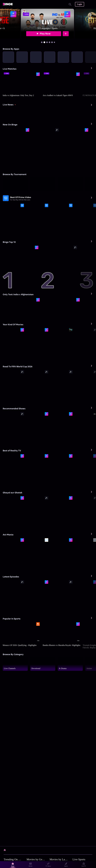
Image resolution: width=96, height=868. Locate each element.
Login (79, 4)
